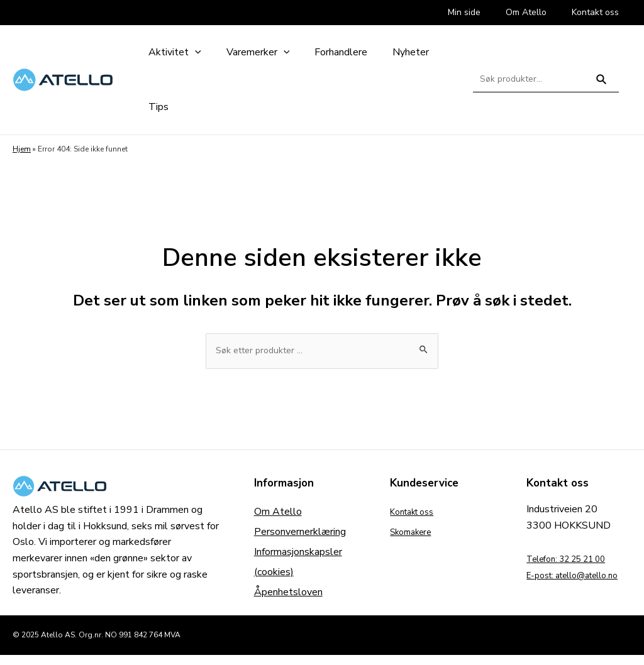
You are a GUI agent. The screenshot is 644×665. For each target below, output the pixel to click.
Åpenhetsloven (288, 594)
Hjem (22, 149)
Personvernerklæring (300, 534)
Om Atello (278, 514)
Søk (602, 85)
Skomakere (415, 534)
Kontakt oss (417, 514)
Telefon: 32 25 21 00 (575, 561)
